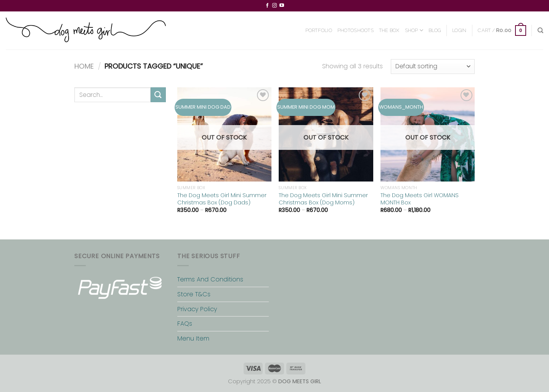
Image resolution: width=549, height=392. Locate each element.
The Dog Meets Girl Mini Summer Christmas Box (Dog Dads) (222, 199)
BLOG (435, 30)
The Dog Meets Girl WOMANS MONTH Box (420, 199)
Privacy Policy (197, 309)
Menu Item (193, 338)
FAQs (185, 324)
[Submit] (158, 95)
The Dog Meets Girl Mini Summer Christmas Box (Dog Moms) (323, 199)
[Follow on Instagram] (274, 6)
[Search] (540, 31)
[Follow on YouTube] (282, 6)
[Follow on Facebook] (267, 6)
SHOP (414, 30)
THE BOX (389, 30)
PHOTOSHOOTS (356, 30)
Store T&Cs (194, 294)
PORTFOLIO (319, 30)
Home (84, 66)
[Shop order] (433, 67)
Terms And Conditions (210, 279)
